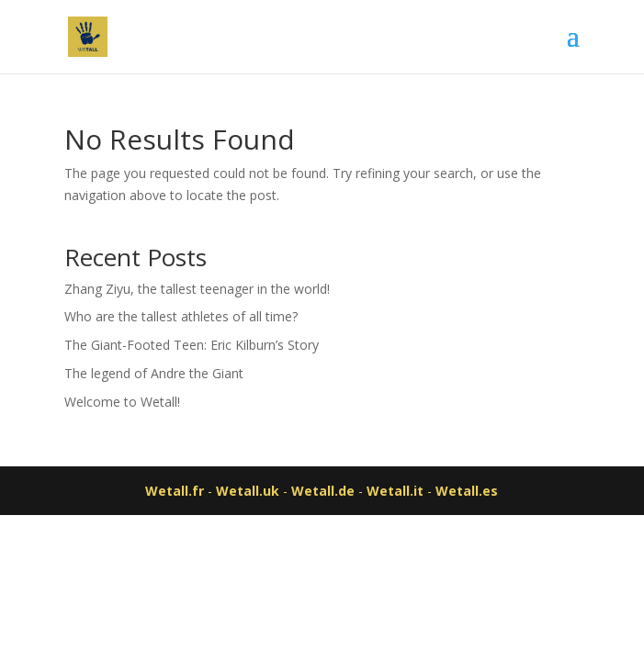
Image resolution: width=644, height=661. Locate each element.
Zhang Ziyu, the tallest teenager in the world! (197, 289)
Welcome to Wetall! (122, 402)
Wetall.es (467, 491)
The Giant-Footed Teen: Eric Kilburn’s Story (192, 345)
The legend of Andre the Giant (154, 373)
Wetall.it (395, 491)
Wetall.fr (175, 491)
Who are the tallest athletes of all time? (181, 316)
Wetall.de (323, 491)
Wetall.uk (248, 491)
